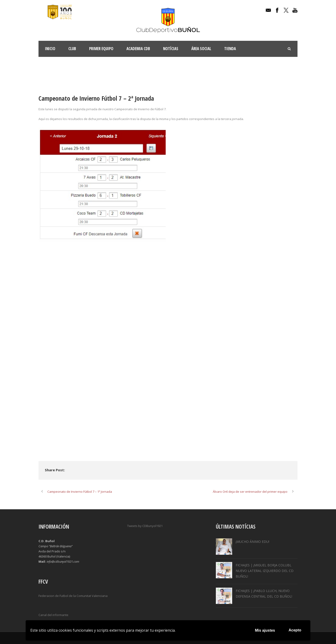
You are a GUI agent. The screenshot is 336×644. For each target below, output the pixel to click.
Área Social (201, 49)
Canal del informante (53, 615)
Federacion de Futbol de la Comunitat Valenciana (73, 596)
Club (72, 49)
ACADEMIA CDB (138, 49)
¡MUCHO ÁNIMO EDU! (252, 542)
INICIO (50, 49)
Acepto (295, 630)
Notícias (171, 49)
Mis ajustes (265, 630)
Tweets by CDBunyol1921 (145, 526)
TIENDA (230, 49)
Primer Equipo (101, 49)
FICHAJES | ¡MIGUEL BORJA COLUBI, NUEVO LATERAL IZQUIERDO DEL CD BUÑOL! (265, 571)
